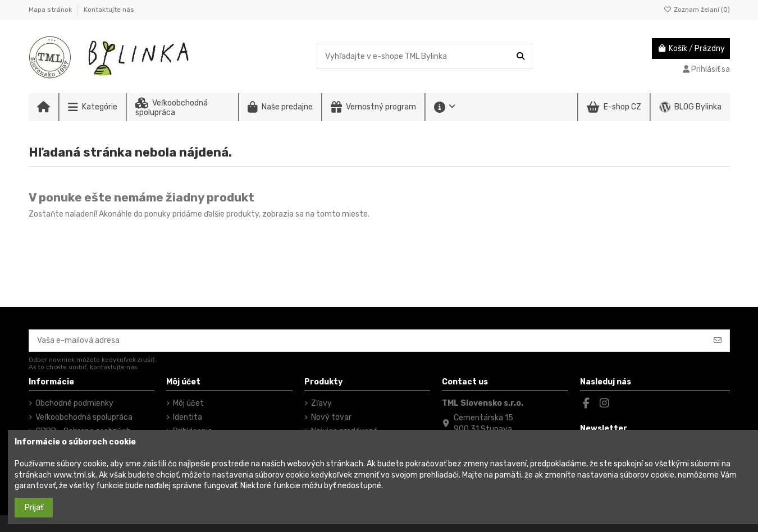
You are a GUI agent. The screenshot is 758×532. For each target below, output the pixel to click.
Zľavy (321, 403)
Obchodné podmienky (74, 403)
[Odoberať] (718, 341)
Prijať (34, 508)
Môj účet (188, 403)
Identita (188, 417)
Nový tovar (331, 417)
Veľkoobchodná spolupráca (84, 417)
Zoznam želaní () (697, 10)
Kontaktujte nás (109, 10)
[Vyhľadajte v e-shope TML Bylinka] (520, 56)
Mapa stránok (51, 10)
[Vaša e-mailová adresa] (368, 341)
